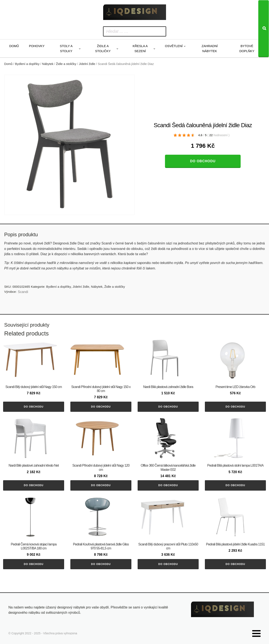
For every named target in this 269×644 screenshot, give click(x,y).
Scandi (23, 292)
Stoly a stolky (66, 48)
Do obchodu (203, 161)
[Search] (264, 29)
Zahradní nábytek (210, 48)
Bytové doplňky (247, 48)
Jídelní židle (87, 64)
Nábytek (48, 64)
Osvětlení (174, 46)
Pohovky (37, 46)
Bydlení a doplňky (27, 64)
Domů (14, 46)
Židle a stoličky (103, 48)
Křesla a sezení (140, 48)
